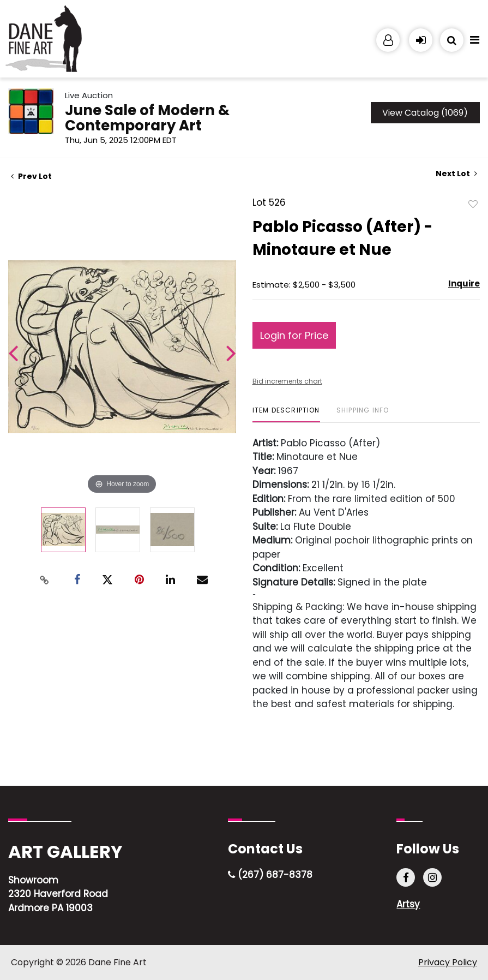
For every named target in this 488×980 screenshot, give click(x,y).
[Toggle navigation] (474, 43)
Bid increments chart (287, 381)
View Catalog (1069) (425, 113)
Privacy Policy (448, 962)
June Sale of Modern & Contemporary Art (147, 118)
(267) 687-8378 (270, 875)
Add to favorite (473, 204)
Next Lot (456, 174)
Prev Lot (31, 176)
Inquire (464, 283)
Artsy (408, 904)
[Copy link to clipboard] (44, 580)
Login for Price (294, 335)
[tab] (286, 414)
